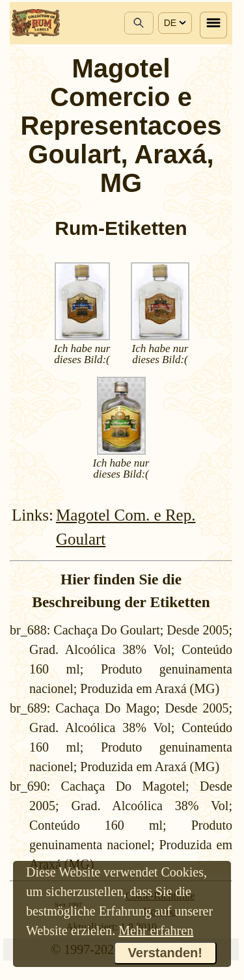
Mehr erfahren (156, 931)
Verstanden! (165, 953)
